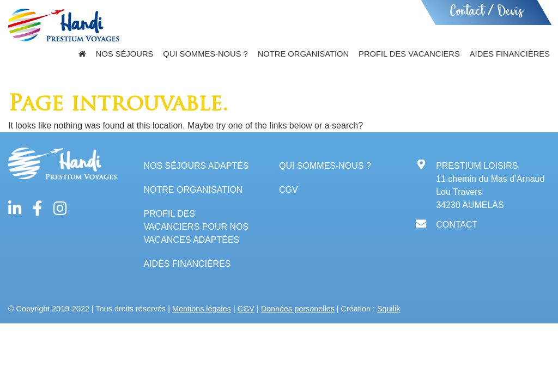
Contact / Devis (486, 12)
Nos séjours (125, 54)
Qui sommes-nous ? (205, 54)
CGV (289, 190)
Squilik (389, 309)
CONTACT (457, 225)
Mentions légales (202, 309)
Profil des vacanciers (409, 54)
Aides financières (510, 54)
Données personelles (298, 309)
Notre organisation (303, 54)
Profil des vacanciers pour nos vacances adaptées (196, 227)
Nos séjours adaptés (196, 166)
